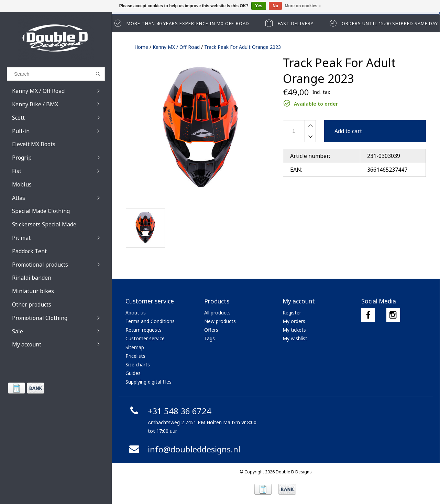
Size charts (138, 364)
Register (292, 313)
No (275, 6)
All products (217, 313)
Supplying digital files (148, 382)
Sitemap (135, 347)
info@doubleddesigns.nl (184, 449)
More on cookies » (303, 6)
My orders (294, 321)
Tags (210, 338)
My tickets (294, 330)
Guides (133, 373)
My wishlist (295, 338)
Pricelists (135, 356)
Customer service (145, 338)
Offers (211, 330)
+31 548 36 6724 (169, 411)
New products (220, 321)
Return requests (144, 330)
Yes (259, 6)
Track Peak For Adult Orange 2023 (243, 47)
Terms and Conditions (150, 321)
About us (136, 313)
